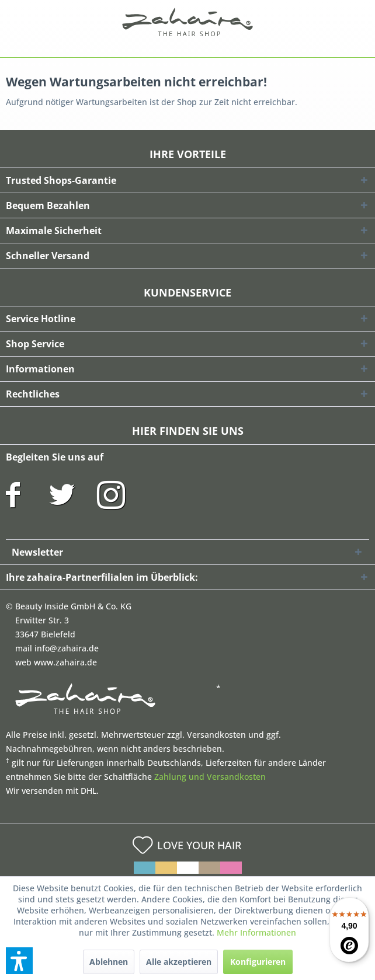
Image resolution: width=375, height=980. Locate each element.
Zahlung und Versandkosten (210, 777)
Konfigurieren (258, 962)
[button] (19, 961)
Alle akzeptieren (179, 962)
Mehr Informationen (256, 932)
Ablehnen (109, 962)
